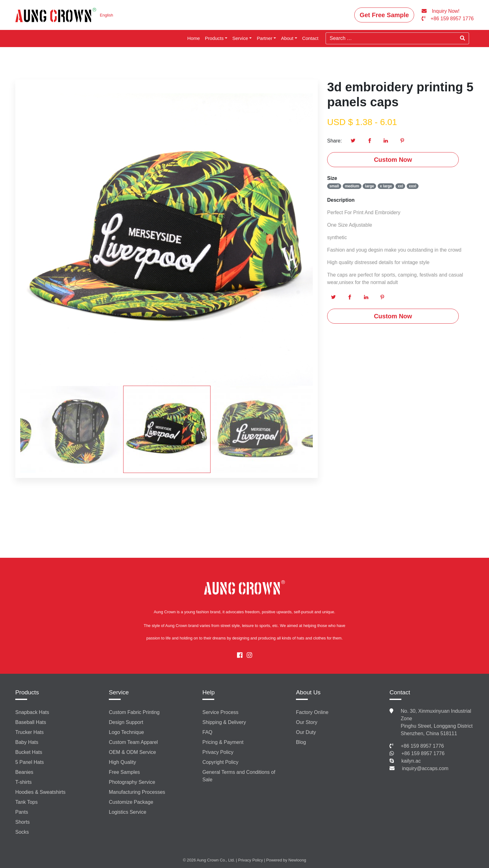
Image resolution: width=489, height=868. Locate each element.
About (287, 38)
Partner (264, 38)
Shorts (22, 822)
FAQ (207, 732)
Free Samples (124, 772)
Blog (301, 742)
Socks (22, 832)
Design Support (126, 722)
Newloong (297, 860)
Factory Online (312, 712)
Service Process (220, 712)
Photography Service (132, 782)
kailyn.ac (411, 761)
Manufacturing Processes (137, 792)
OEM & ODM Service (132, 752)
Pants (22, 812)
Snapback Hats (32, 712)
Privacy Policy (218, 752)
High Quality (122, 762)
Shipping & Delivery (224, 722)
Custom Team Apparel (133, 742)
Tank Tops (27, 802)
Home (194, 38)
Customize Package (131, 802)
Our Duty (306, 732)
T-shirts (23, 782)
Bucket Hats (29, 752)
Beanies (24, 772)
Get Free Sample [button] (384, 15)
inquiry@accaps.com (425, 768)
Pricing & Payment (223, 742)
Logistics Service (128, 812)
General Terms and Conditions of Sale (239, 776)
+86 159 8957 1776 (422, 746)
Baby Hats (27, 742)
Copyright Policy (220, 762)
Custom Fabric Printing (134, 712)
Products (214, 38)
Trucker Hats (29, 732)
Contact (310, 38)
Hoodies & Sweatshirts (40, 792)
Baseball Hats (31, 722)
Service (240, 38)
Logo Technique (126, 732)
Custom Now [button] (393, 160)
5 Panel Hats (30, 762)
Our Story (307, 722)
